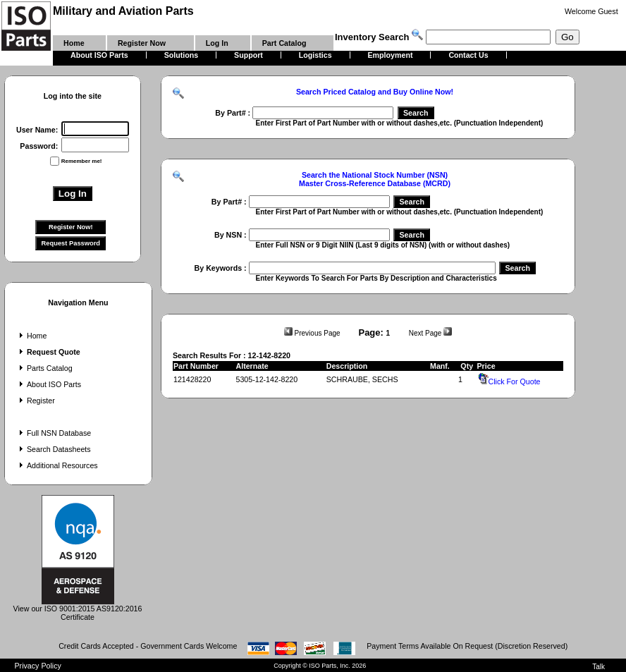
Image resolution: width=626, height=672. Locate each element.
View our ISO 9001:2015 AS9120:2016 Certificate (78, 609)
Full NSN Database (54, 433)
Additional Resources (57, 465)
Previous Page (312, 333)
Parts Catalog (44, 368)
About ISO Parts (49, 384)
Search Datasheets (54, 449)
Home (31, 336)
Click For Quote (509, 381)
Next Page (430, 333)
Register (36, 401)
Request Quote (48, 352)
